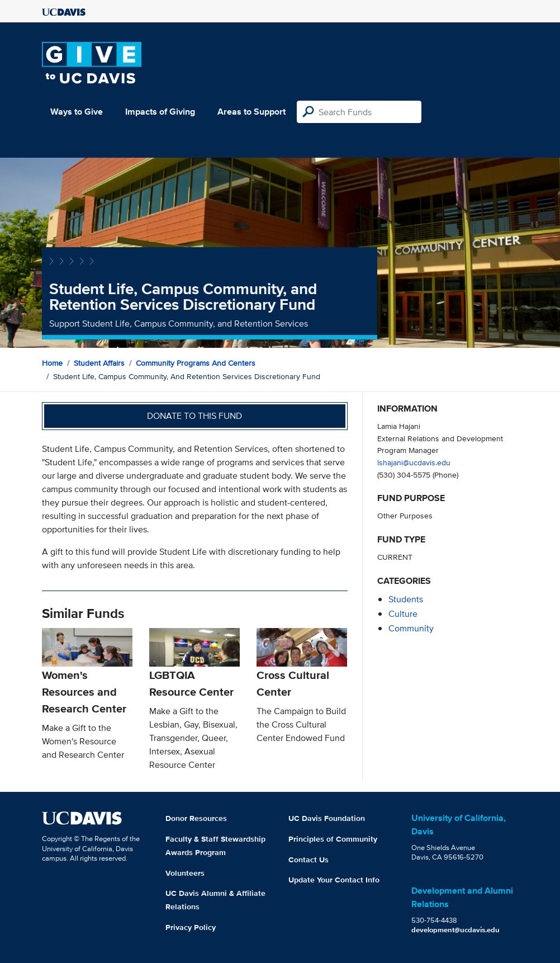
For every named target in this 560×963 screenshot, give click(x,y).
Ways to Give (77, 112)
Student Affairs (99, 363)
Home (52, 363)
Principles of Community (333, 839)
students (406, 599)
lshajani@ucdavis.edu (414, 462)
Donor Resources (196, 818)
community (411, 628)
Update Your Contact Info (334, 880)
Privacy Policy (191, 927)
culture (403, 614)
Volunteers (185, 873)
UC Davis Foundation (327, 818)
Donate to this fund (194, 416)
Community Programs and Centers (196, 363)
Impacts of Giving (160, 112)
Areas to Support (251, 112)
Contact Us (309, 860)
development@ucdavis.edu (455, 930)
